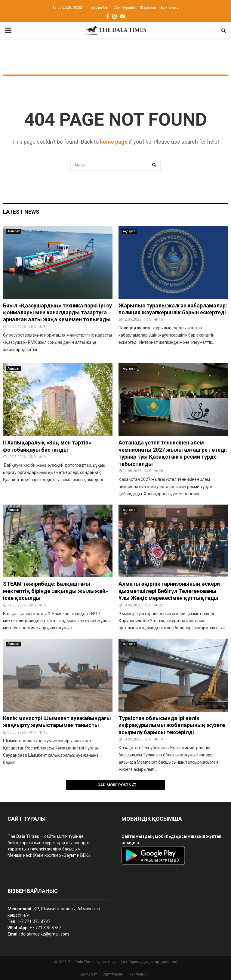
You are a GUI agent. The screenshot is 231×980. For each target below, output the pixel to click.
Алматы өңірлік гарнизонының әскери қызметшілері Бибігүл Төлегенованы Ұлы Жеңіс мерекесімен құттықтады (169, 591)
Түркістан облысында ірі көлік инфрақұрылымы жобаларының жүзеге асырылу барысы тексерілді (172, 725)
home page (114, 142)
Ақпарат (14, 231)
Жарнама (148, 8)
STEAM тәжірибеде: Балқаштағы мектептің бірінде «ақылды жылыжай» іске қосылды (55, 591)
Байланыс (170, 8)
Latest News (21, 212)
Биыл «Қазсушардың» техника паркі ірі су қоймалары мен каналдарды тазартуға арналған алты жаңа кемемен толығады (57, 313)
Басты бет (100, 8)
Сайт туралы (124, 8)
